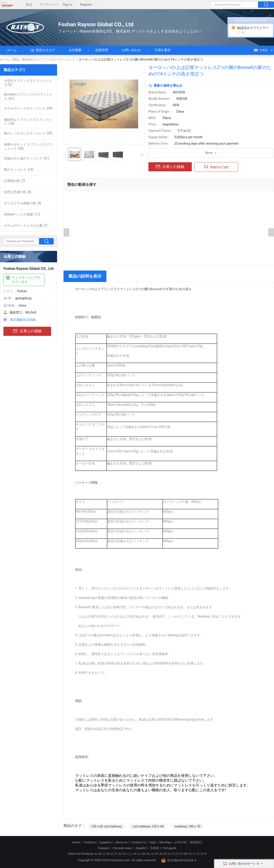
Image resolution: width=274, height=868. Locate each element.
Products (90, 842)
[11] (22, 214)
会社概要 (75, 50)
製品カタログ (43, 50)
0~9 (204, 854)
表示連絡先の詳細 (23, 320)
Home (76, 842)
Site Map (165, 842)
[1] (26, 226)
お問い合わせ (131, 50)
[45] (28, 108)
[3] (22, 203)
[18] (28, 122)
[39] (28, 133)
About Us (121, 842)
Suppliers (105, 842)
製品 (29, 5)
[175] (28, 83)
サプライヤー (49, 5)
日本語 (261, 50)
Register (86, 5)
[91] (28, 96)
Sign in (68, 5)
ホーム (12, 50)
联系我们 (196, 842)
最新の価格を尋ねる (168, 85)
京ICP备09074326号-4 (179, 860)
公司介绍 (180, 842)
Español (141, 848)
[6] (18, 192)
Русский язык (122, 848)
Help (152, 842)
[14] (18, 170)
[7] (14, 181)
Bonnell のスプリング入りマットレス (49, 59)
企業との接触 (27, 331)
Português (169, 848)
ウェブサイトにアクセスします (23, 280)
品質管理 (102, 50)
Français (103, 848)
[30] (28, 146)
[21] (26, 158)
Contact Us (138, 842)
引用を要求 (163, 50)
